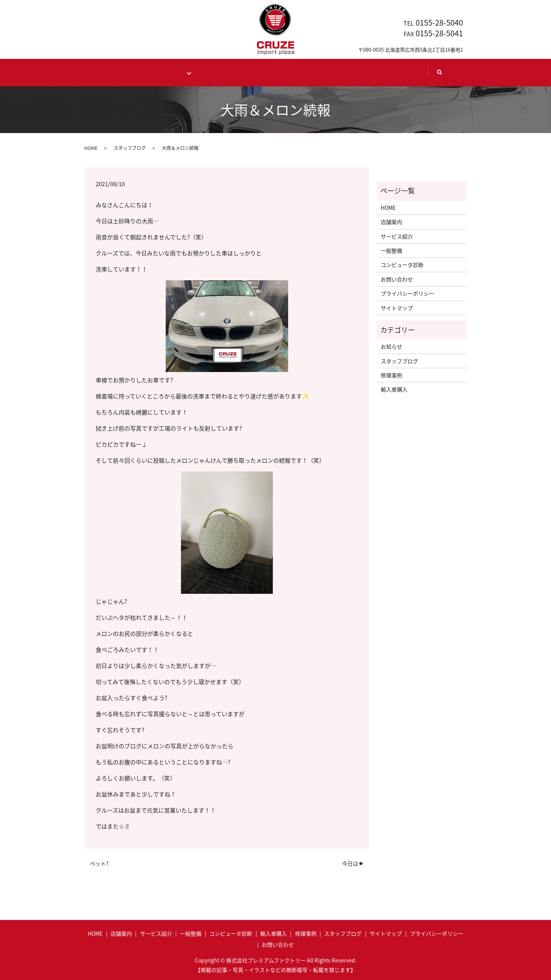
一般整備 (391, 250)
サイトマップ (397, 307)
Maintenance (169, 72)
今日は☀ (353, 863)
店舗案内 (391, 222)
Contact (400, 72)
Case (258, 72)
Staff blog (347, 72)
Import (214, 72)
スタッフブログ (130, 148)
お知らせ (391, 346)
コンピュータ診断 (402, 265)
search (442, 76)
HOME (122, 72)
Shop (299, 72)
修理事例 (391, 375)
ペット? (99, 863)
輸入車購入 (394, 389)
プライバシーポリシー (408, 293)
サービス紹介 (397, 236)
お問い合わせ (397, 279)
